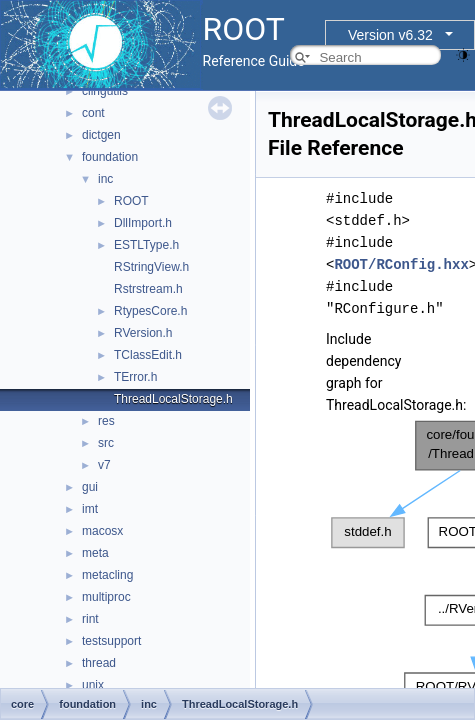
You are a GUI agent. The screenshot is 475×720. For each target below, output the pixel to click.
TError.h (135, 377)
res (106, 421)
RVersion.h (143, 333)
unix (93, 685)
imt (90, 509)
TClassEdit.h (148, 355)
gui (90, 487)
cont (93, 113)
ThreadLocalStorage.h (173, 399)
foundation (110, 157)
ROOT (131, 201)
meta (95, 553)
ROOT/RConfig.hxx (401, 264)
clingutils (105, 91)
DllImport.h (143, 223)
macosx (102, 531)
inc (105, 179)
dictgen (101, 135)
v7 (104, 465)
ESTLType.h (146, 245)
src (106, 443)
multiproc (106, 597)
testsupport (111, 641)
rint (90, 619)
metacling (107, 575)
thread (99, 663)
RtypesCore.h (150, 311)
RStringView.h (151, 267)
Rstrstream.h (148, 289)
